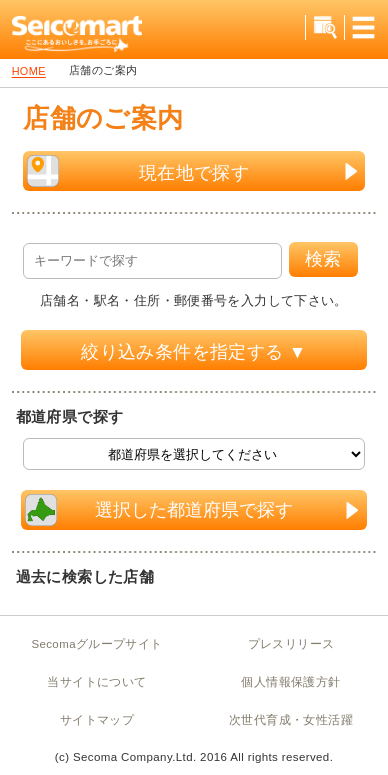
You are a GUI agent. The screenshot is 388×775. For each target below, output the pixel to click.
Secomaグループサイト (96, 644)
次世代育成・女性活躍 (291, 720)
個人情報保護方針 (290, 682)
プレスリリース (291, 644)
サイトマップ (97, 720)
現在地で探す (192, 171)
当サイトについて (96, 682)
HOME (29, 72)
